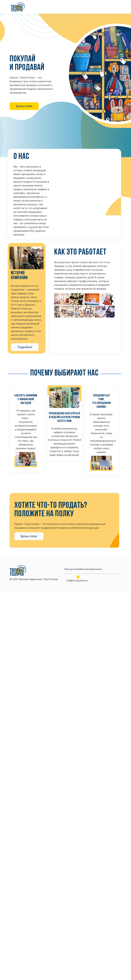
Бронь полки (24, 106)
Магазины (85, 569)
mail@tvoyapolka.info (77, 581)
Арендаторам (72, 569)
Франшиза (96, 569)
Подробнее (25, 347)
